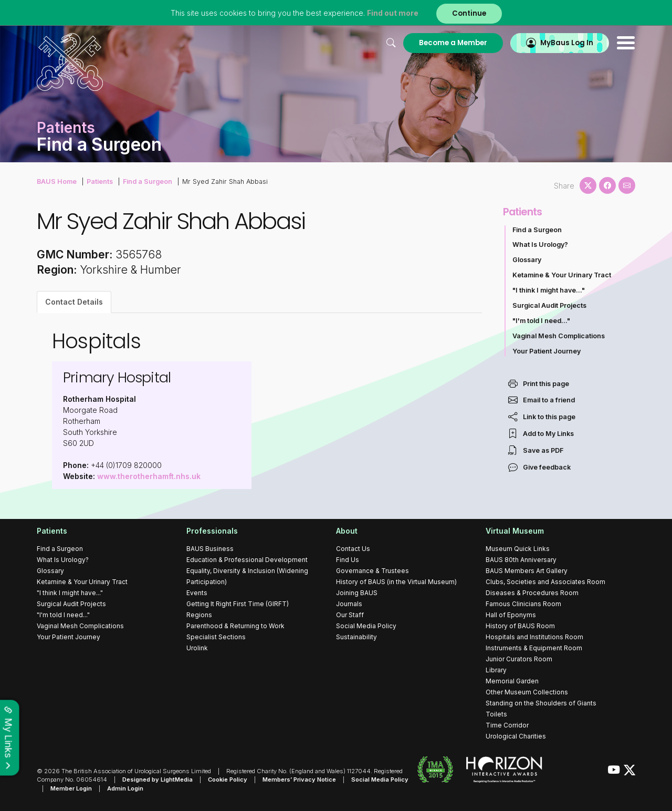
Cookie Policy (228, 779)
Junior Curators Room (519, 659)
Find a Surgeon (148, 181)
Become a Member (453, 43)
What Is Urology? (540, 245)
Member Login (71, 788)
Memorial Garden (512, 681)
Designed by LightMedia (157, 779)
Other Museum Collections (527, 692)
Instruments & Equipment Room (534, 648)
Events (197, 593)
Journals (349, 604)
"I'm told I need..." (541, 321)
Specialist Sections (216, 637)
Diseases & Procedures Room (532, 593)
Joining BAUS (357, 593)
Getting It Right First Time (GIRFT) (238, 604)
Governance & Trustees (372, 571)
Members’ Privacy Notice (299, 779)
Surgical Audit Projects (549, 305)
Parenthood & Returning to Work (235, 626)
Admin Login (125, 788)
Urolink (197, 648)
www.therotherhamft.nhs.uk (149, 476)
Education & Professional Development (247, 560)
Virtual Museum (515, 531)
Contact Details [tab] (74, 302)
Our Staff (350, 615)
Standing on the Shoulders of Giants (541, 703)
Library (496, 670)
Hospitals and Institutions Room (534, 637)
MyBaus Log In (567, 43)
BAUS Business (210, 549)
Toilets (496, 714)
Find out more (393, 13)
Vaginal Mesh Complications (559, 336)
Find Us (348, 560)
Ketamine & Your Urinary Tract (562, 275)
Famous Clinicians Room (523, 604)
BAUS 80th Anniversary (521, 560)
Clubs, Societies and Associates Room (545, 582)
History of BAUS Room (520, 626)
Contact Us (353, 549)
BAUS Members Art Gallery (527, 571)
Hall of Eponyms (511, 615)
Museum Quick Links (518, 549)
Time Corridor (507, 725)
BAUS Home (57, 181)
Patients (100, 181)
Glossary (527, 260)
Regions (199, 615)
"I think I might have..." (549, 290)
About (347, 531)
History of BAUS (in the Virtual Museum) (396, 582)
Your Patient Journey (547, 351)
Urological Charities (516, 736)
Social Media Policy (366, 626)
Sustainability (356, 637)
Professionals (212, 531)
